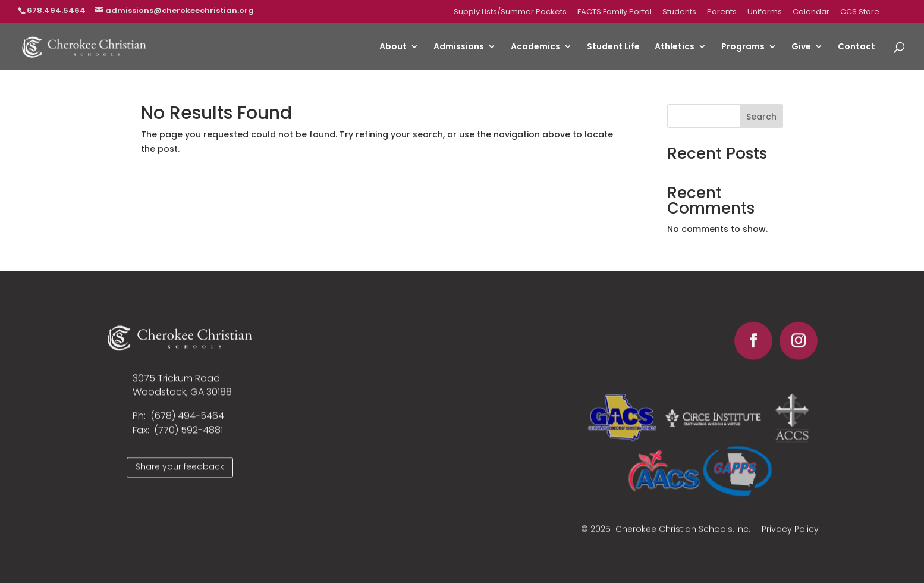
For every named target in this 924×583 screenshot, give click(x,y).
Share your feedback (180, 472)
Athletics (675, 47)
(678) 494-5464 (187, 421)
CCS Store (860, 12)
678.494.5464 (56, 10)
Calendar (811, 12)
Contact (857, 47)
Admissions (459, 47)
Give (801, 47)
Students (679, 12)
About (393, 47)
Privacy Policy (790, 535)
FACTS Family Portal (615, 12)
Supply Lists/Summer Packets (510, 12)
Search (761, 117)
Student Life (613, 47)
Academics (535, 47)
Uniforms (765, 12)
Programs (743, 47)
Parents (722, 12)
